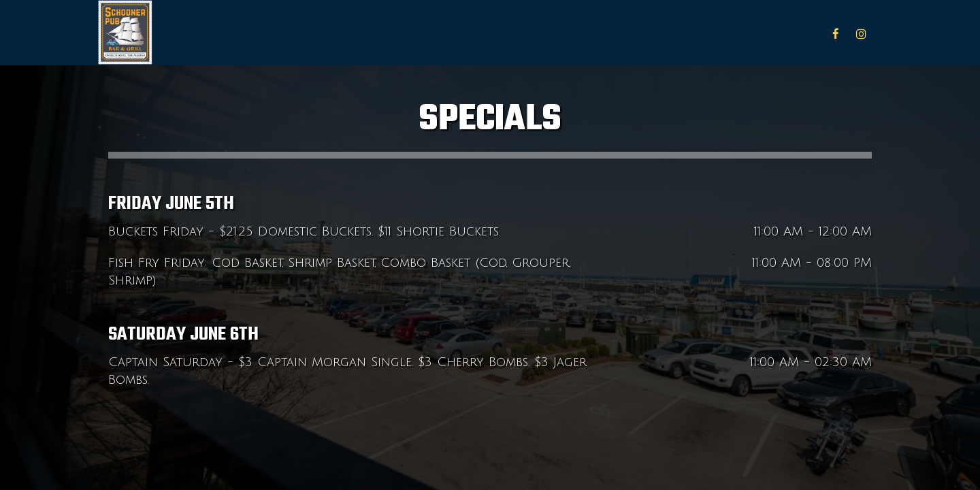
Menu (714, 34)
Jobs (805, 34)
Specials (762, 34)
